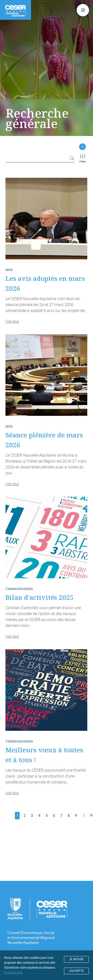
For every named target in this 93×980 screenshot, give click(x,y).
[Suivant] (84, 816)
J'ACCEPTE (76, 971)
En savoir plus (13, 973)
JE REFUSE (77, 959)
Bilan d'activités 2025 (40, 597)
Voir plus (12, 321)
